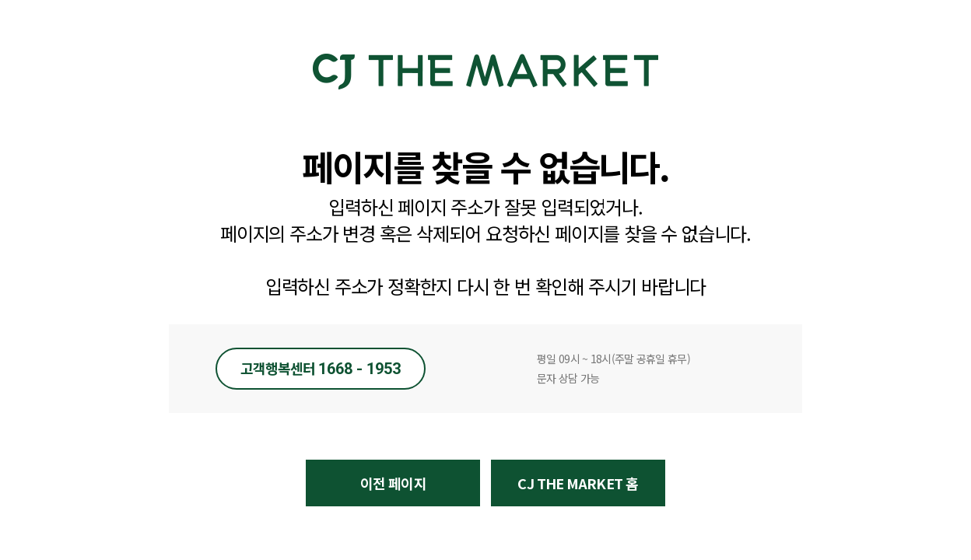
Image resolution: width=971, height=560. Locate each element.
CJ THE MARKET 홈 (578, 483)
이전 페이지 (393, 483)
